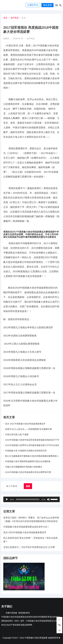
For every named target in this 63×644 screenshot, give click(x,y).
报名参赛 (47, 5)
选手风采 (15, 18)
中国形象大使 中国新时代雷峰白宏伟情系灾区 (26, 451)
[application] (31, 499)
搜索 (28, 486)
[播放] (7, 499)
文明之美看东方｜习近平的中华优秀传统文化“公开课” (29, 547)
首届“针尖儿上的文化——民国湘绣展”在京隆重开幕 (28, 429)
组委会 (6, 38)
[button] (56, 6)
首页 (5, 18)
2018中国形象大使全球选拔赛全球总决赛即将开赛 (28, 472)
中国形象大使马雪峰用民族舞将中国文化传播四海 (28, 461)
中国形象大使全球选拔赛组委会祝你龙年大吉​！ (26, 527)
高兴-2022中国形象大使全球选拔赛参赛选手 (25, 424)
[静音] (48, 499)
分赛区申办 (33, 5)
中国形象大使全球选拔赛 (36, 638)
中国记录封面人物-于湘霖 (17, 434)
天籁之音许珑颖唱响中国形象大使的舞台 (24, 467)
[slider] (28, 499)
